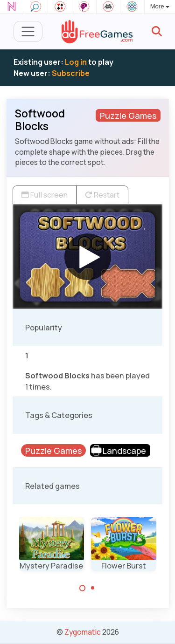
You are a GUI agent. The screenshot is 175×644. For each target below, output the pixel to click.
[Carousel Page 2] (93, 588)
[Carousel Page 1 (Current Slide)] (83, 588)
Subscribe (71, 73)
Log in (76, 62)
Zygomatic (83, 632)
